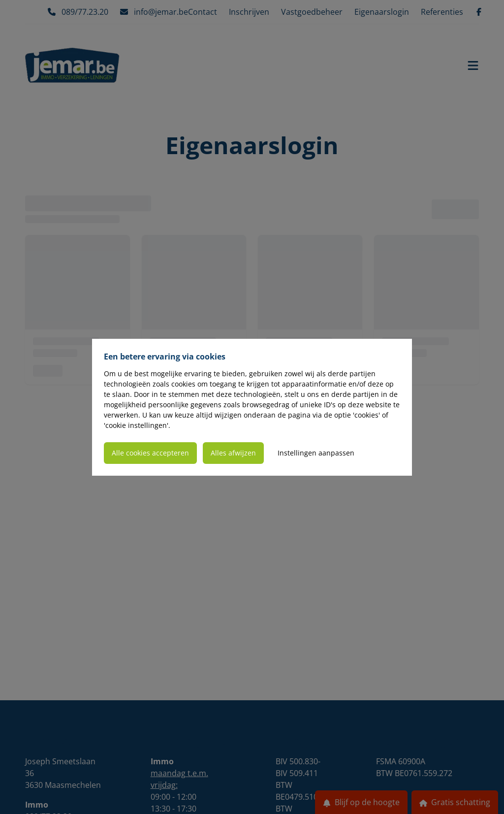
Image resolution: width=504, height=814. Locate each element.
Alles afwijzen (233, 453)
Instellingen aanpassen (316, 453)
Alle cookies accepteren (150, 453)
